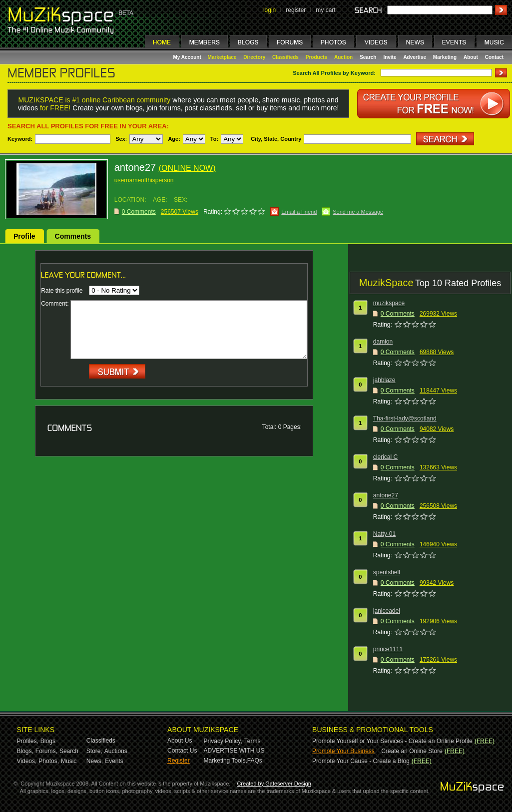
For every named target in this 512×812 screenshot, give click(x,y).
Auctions (116, 751)
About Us (180, 741)
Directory (254, 57)
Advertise (415, 57)
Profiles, (28, 741)
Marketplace (222, 57)
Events (114, 761)
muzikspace (389, 303)
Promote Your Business (343, 751)
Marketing (445, 57)
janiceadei (387, 611)
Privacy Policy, (223, 741)
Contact (494, 57)
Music (69, 761)
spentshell (387, 572)
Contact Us (182, 751)
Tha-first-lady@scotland (405, 418)
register (296, 10)
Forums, (46, 751)
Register (179, 761)
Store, (94, 751)
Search (368, 57)
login (269, 10)
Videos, (27, 761)
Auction (343, 57)
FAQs (255, 761)
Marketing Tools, (226, 761)
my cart (325, 10)
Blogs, (25, 751)
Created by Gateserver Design (274, 784)
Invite (390, 57)
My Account (188, 57)
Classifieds (285, 57)
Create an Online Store (412, 751)
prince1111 (388, 649)
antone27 (386, 495)
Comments (73, 236)
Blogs (48, 741)
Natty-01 (384, 534)
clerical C (385, 457)
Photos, (49, 761)
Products (316, 57)
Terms (253, 741)
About (471, 57)
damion (383, 342)
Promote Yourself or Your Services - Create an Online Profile (392, 741)
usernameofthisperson (144, 180)
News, (95, 761)
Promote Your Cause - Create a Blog (361, 761)
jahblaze (384, 380)
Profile (24, 236)
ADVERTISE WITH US (234, 751)
